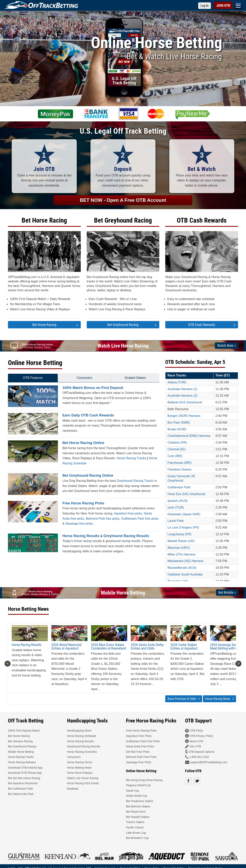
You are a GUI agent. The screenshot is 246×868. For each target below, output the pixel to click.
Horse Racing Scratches (82, 752)
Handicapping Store (79, 731)
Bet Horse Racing (44, 220)
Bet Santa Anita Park (21, 794)
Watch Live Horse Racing (123, 346)
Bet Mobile (227, 593)
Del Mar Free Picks (138, 752)
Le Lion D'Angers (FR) (183, 527)
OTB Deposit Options (201, 752)
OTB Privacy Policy (201, 736)
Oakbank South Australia (185, 574)
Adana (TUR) (177, 382)
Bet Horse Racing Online (83, 443)
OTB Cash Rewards (202, 220)
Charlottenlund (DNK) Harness (189, 436)
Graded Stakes (135, 378)
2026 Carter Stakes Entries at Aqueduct (184, 646)
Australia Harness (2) (182, 396)
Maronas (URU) (179, 548)
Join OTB (195, 746)
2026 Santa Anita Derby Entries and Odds (147, 646)
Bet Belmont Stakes (138, 806)
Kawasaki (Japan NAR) (184, 514)
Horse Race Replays (80, 773)
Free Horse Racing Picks (83, 503)
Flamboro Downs (179, 469)
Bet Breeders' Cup (137, 838)
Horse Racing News (220, 699)
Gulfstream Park (179, 487)
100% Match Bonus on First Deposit (93, 388)
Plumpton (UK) (178, 581)
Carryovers (84, 378)
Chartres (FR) (177, 443)
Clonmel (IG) (176, 449)
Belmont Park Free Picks (141, 757)
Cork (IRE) (175, 456)
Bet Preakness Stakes (140, 801)
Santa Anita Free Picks (140, 746)
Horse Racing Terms (80, 762)
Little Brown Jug (136, 833)
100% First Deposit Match (24, 731)
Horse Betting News (79, 768)
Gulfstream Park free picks (140, 519)
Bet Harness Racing (20, 741)
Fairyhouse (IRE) (179, 463)
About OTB (196, 741)
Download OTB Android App (25, 768)
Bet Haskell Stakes (138, 817)
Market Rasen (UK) (181, 541)
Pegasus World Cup (138, 785)
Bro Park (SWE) (179, 423)
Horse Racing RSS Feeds (83, 783)
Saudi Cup (132, 791)
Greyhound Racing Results (126, 536)
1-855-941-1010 (199, 757)
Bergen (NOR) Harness (184, 416)
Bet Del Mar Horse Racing (24, 778)
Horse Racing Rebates (22, 762)
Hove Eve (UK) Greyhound (186, 494)
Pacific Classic (135, 827)
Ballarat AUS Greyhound (185, 402)
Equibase (73, 789)
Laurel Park (176, 521)
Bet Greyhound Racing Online (88, 475)
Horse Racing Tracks (131, 458)
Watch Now (226, 346)
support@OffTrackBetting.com (209, 762)
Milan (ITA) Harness (181, 554)
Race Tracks (177, 375)
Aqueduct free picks (128, 513)
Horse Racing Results (81, 536)
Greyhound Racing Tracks (135, 481)
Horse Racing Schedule (82, 736)
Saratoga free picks (79, 524)
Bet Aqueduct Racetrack (23, 783)
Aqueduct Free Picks (139, 736)
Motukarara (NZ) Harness (185, 561)
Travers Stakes (135, 822)
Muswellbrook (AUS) (182, 568)
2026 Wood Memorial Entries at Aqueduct (66, 646)
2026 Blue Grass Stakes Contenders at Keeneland (109, 646)
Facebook (188, 781)
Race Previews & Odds (184, 699)
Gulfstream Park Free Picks (143, 741)
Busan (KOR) (177, 429)
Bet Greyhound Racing (123, 220)
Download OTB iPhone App (25, 773)
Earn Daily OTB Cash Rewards (88, 415)
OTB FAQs (196, 731)
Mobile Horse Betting (123, 593)
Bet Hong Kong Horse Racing (144, 780)
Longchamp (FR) (179, 534)
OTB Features (33, 378)
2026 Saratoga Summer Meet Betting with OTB (227, 646)
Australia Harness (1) (182, 389)
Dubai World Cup (136, 796)
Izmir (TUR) (176, 507)
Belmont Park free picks (103, 519)
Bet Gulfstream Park (20, 789)
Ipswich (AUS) (177, 501)
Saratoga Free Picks (139, 762)
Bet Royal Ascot (136, 812)
